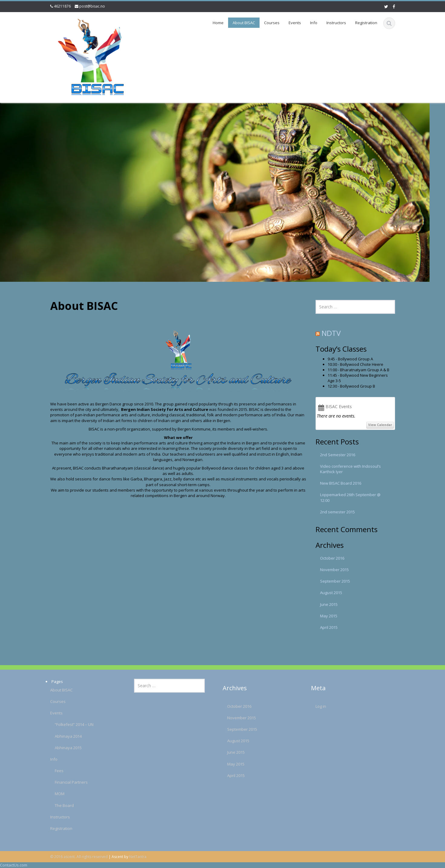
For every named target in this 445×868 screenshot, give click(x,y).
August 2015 (331, 593)
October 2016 (332, 558)
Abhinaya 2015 (61, 748)
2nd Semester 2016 (338, 455)
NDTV (331, 333)
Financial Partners (64, 782)
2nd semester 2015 (337, 512)
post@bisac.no (92, 6)
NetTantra (138, 857)
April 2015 (329, 627)
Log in (314, 706)
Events (295, 23)
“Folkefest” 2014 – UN (67, 724)
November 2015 (334, 570)
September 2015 (335, 581)
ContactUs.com (14, 865)
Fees (52, 771)
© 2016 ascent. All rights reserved (79, 857)
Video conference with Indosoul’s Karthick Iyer (350, 469)
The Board (57, 805)
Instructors (336, 23)
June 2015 (329, 604)
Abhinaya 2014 (61, 736)
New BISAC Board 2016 (341, 483)
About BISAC (244, 23)
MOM (52, 794)
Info (314, 23)
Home (218, 23)
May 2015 (329, 616)
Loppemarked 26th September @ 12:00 (350, 497)
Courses (272, 23)
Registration (366, 23)
